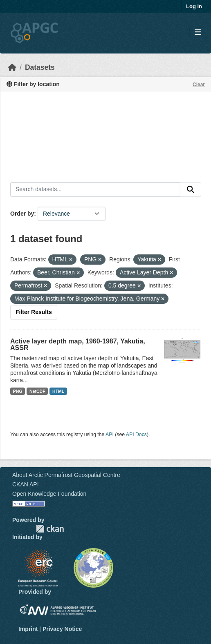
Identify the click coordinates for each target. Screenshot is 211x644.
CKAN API (26, 484)
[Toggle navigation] (198, 32)
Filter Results (34, 312)
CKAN (50, 529)
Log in (194, 6)
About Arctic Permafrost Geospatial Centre (66, 475)
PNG (18, 391)
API (110, 435)
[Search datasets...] (95, 189)
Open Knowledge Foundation (49, 494)
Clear (199, 85)
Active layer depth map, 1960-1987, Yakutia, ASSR (78, 344)
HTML (58, 391)
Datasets (40, 67)
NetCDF (37, 391)
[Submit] (191, 189)
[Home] (12, 67)
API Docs (136, 435)
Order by (22, 214)
